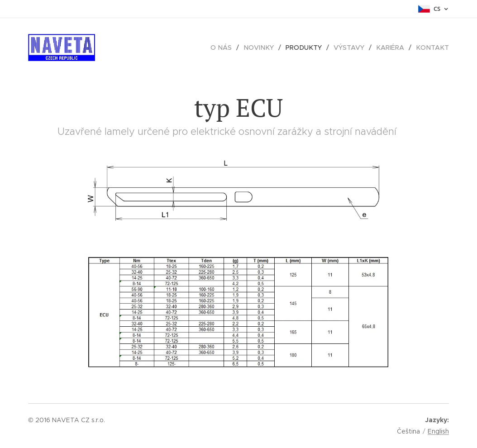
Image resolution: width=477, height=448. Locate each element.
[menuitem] (228, 48)
